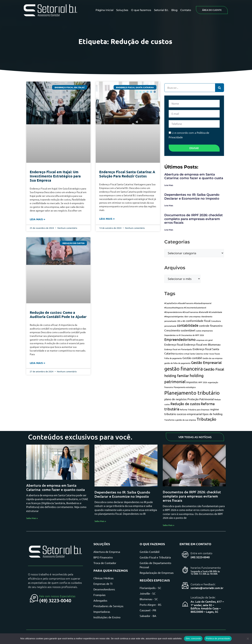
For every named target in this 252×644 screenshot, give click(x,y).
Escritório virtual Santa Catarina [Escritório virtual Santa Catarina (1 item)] (189, 354)
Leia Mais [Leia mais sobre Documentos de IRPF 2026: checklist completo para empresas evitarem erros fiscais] (169, 230)
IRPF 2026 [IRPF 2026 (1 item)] (203, 382)
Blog (174, 10)
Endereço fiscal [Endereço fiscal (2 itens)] (174, 344)
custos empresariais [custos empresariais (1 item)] (204, 331)
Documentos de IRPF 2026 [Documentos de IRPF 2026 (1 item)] (193, 335)
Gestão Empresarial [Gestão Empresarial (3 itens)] (206, 362)
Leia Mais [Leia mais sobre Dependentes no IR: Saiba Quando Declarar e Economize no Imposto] (169, 205)
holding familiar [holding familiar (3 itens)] (177, 376)
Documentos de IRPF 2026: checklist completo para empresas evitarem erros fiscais (194, 219)
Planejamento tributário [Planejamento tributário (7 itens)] (192, 393)
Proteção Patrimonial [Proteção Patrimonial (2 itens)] (201, 399)
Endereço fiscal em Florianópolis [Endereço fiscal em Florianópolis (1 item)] (178, 349)
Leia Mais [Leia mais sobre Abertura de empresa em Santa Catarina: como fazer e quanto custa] (169, 185)
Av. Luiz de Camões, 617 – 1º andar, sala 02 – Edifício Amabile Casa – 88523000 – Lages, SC (207, 606)
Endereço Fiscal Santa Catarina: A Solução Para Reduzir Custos (127, 174)
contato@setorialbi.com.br (207, 588)
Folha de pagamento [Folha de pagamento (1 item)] (173, 358)
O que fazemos (141, 10)
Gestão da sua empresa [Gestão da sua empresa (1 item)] (212, 358)
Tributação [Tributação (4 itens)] (206, 419)
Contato (186, 10)
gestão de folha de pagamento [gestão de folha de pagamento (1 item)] (177, 363)
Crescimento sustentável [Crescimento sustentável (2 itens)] (180, 330)
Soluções (122, 10)
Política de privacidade (218, 638)
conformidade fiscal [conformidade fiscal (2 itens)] (198, 321)
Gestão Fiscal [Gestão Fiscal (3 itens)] (214, 369)
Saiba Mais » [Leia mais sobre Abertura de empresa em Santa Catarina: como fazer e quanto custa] (32, 518)
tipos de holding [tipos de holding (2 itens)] (212, 414)
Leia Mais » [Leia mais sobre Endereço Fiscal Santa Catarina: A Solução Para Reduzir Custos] (107, 219)
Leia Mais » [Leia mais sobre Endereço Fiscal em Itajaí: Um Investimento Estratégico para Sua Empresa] (37, 219)
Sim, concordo (193, 638)
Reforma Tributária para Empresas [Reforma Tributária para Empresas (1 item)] (195, 409)
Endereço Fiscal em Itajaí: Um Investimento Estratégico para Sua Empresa (55, 176)
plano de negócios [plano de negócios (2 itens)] (176, 399)
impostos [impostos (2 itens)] (192, 382)
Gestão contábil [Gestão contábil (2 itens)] (192, 358)
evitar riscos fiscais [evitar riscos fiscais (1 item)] (212, 354)
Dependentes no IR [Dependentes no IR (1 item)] (172, 335)
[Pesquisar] (219, 88)
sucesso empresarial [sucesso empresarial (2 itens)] (189, 414)
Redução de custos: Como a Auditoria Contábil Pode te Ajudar (58, 314)
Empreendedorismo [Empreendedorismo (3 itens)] (180, 339)
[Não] (248, 639)
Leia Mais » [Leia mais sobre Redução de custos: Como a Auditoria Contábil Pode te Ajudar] (37, 363)
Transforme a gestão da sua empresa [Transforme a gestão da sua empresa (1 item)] (180, 420)
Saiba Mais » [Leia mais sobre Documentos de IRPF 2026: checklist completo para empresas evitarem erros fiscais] (169, 525)
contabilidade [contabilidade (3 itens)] (188, 325)
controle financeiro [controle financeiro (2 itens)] (211, 325)
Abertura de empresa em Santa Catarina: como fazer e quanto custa (194, 176)
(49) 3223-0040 (55, 600)
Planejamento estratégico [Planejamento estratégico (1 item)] (185, 387)
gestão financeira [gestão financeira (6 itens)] (184, 369)
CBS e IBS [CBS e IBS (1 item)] (181, 321)
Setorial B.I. (161, 10)
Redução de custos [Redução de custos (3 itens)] (185, 404)
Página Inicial (104, 10)
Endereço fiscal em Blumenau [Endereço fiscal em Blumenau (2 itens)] (202, 344)
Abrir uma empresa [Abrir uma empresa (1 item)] (192, 316)
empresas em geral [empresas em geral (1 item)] (204, 340)
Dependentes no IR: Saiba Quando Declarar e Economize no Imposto (192, 197)
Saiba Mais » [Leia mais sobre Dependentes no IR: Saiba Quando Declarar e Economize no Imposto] (100, 521)
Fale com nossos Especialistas (57, 596)
